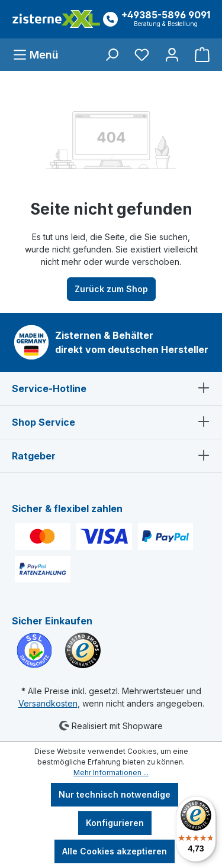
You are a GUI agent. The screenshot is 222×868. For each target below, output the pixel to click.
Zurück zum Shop (111, 289)
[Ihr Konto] (172, 55)
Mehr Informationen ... (111, 773)
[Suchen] (112, 55)
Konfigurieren (115, 823)
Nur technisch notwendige (115, 794)
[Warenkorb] (199, 55)
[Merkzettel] (142, 55)
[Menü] (39, 55)
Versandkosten (48, 703)
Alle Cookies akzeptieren (115, 851)
